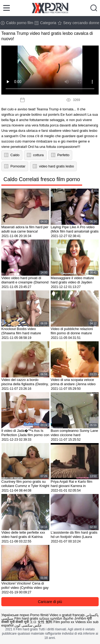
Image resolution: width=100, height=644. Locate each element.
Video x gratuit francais (67, 615)
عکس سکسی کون (28, 625)
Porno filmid (39, 615)
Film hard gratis (26, 618)
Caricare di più (50, 602)
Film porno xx (64, 622)
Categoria (45, 23)
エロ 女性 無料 (41, 622)
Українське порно (15, 615)
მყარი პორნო (75, 618)
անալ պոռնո (51, 618)
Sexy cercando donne (79, 23)
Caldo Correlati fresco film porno (42, 179)
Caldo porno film (17, 23)
